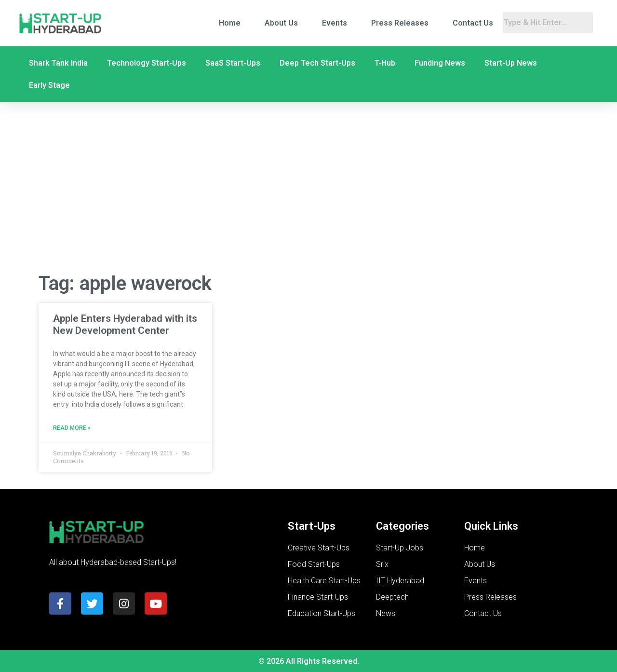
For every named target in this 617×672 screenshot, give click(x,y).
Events (335, 23)
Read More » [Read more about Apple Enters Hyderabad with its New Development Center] (72, 428)
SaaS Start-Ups (233, 63)
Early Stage (49, 85)
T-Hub (385, 63)
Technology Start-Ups (147, 63)
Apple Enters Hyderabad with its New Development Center (125, 324)
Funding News (440, 63)
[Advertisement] (308, 187)
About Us (281, 23)
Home (230, 23)
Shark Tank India (58, 63)
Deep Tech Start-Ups (317, 63)
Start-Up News (511, 63)
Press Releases (400, 23)
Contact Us (473, 23)
